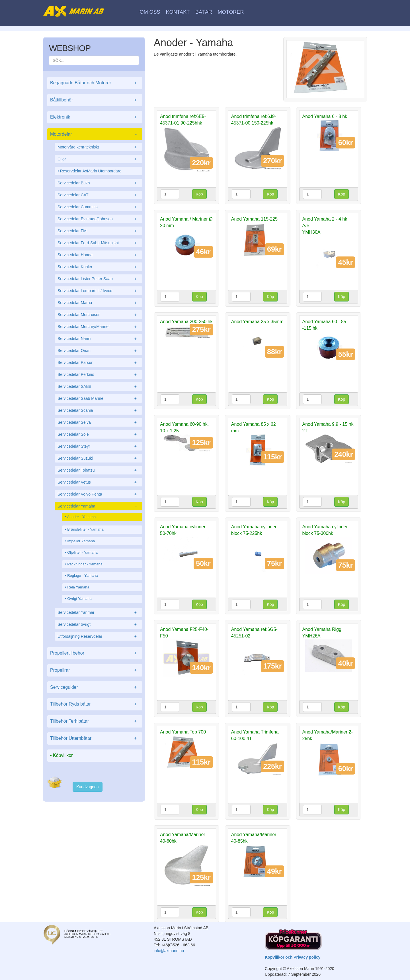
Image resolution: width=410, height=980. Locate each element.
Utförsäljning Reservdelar (99, 636)
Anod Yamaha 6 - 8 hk (325, 116)
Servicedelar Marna (99, 303)
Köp (199, 194)
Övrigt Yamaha (79, 599)
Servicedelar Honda (99, 255)
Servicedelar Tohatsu (99, 470)
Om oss (150, 12)
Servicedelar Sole (99, 434)
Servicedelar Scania (99, 410)
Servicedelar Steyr (99, 446)
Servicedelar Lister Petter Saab (99, 279)
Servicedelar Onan (99, 351)
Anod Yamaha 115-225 (254, 219)
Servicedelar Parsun (99, 362)
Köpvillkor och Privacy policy (293, 957)
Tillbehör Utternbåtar (95, 738)
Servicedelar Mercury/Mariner (99, 327)
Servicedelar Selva (99, 422)
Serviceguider (95, 687)
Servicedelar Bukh (99, 183)
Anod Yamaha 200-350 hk (186, 322)
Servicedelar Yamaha (99, 506)
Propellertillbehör (95, 653)
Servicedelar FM (99, 231)
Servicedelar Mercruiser (99, 315)
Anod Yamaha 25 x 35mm (257, 322)
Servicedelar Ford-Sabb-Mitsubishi (99, 243)
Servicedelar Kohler (99, 267)
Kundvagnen (88, 787)
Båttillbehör (95, 100)
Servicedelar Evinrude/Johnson (99, 219)
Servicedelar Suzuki (99, 458)
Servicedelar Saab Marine (99, 398)
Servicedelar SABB (99, 386)
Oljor (99, 159)
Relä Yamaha (78, 587)
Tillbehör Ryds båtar (95, 704)
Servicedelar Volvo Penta (99, 494)
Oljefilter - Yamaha (82, 552)
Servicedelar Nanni (99, 339)
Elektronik (95, 117)
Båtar (204, 12)
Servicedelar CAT (99, 195)
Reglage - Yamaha (82, 575)
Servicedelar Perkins (99, 374)
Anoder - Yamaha (81, 517)
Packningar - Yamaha (85, 564)
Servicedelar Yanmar (99, 612)
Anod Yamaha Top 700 (183, 732)
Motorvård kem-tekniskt (99, 147)
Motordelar (95, 134)
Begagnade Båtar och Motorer (95, 83)
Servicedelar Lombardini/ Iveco (99, 291)
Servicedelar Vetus (99, 482)
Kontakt (178, 12)
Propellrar (95, 670)
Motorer (231, 12)
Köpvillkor (63, 755)
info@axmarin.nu (169, 951)
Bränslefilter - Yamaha (85, 529)
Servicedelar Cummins (99, 207)
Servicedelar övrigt (99, 624)
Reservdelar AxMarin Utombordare (91, 171)
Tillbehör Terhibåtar (95, 721)
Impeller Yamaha (81, 541)
